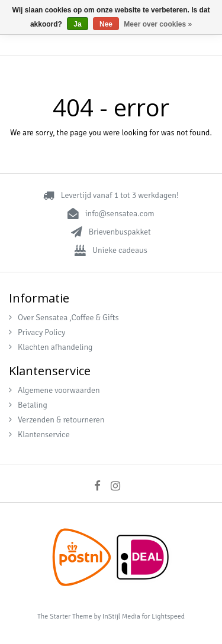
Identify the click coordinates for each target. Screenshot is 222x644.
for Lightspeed (163, 617)
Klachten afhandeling (51, 347)
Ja (77, 24)
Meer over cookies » (158, 24)
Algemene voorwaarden (54, 390)
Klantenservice (39, 435)
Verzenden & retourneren (57, 420)
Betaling (28, 405)
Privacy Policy (37, 332)
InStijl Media (121, 617)
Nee (106, 24)
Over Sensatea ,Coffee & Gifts (64, 318)
